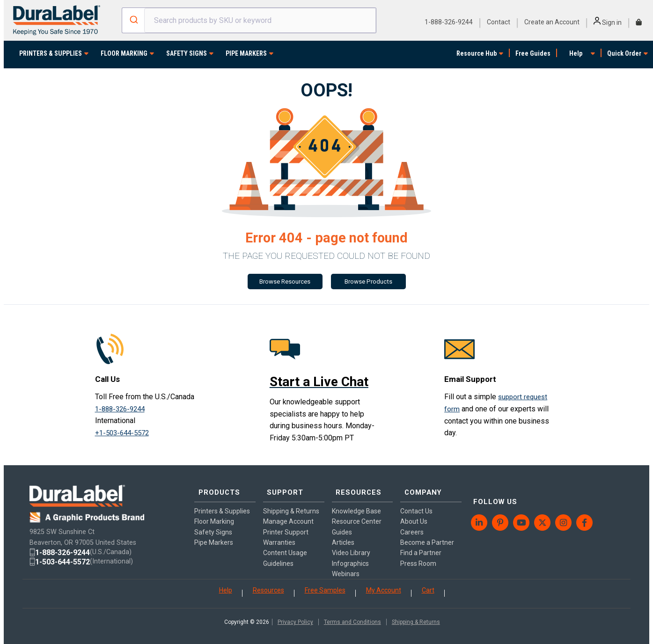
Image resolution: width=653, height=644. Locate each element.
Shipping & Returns (416, 616)
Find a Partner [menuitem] (421, 543)
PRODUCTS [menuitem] (216, 487)
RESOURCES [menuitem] (356, 487)
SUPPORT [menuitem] (282, 487)
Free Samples (325, 585)
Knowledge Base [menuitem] (356, 502)
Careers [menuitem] (412, 522)
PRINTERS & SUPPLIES (51, 53)
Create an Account (552, 22)
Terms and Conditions (352, 616)
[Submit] (133, 21)
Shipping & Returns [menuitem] (291, 502)
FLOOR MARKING (124, 53)
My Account (384, 585)
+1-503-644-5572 (125, 433)
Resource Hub (477, 53)
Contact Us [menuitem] (416, 502)
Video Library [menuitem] (351, 543)
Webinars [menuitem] (346, 564)
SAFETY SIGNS (187, 53)
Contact (499, 22)
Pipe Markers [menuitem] (214, 533)
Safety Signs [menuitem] (213, 522)
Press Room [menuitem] (418, 554)
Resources (268, 585)
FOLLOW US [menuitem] (492, 487)
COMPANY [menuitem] (420, 487)
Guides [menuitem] (342, 522)
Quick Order (624, 53)
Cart (428, 585)
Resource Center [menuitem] (357, 512)
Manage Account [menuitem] (288, 512)
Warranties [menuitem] (279, 533)
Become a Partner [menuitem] (427, 533)
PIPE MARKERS (246, 53)
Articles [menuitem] (343, 533)
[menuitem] (480, 505)
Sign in (608, 22)
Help (576, 53)
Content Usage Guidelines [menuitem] (285, 549)
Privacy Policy (295, 616)
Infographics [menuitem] (350, 554)
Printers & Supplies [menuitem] (222, 502)
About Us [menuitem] (414, 512)
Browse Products (368, 282)
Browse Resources (285, 282)
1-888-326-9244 (449, 22)
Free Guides (533, 53)
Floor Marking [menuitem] (214, 512)
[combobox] (249, 20)
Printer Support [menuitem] (286, 522)
